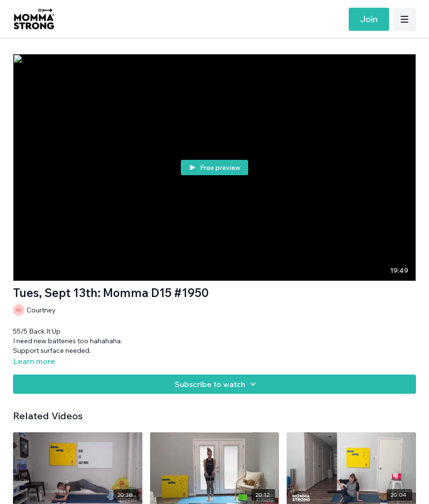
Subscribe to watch (217, 384)
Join (369, 19)
